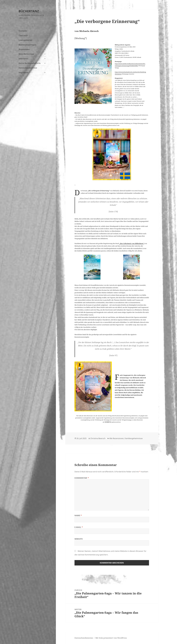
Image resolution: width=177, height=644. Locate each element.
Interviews (23, 59)
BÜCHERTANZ (29, 11)
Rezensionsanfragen (27, 45)
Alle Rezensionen (116, 438)
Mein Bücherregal (26, 54)
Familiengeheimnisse (134, 438)
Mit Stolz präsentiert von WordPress (111, 638)
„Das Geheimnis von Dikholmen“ (132, 243)
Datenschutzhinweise (28, 68)
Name (78, 515)
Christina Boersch (98, 438)
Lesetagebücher (26, 40)
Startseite (23, 31)
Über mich (23, 35)
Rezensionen (24, 49)
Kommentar (82, 478)
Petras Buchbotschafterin (30, 63)
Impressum (24, 72)
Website (79, 539)
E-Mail (79, 527)
